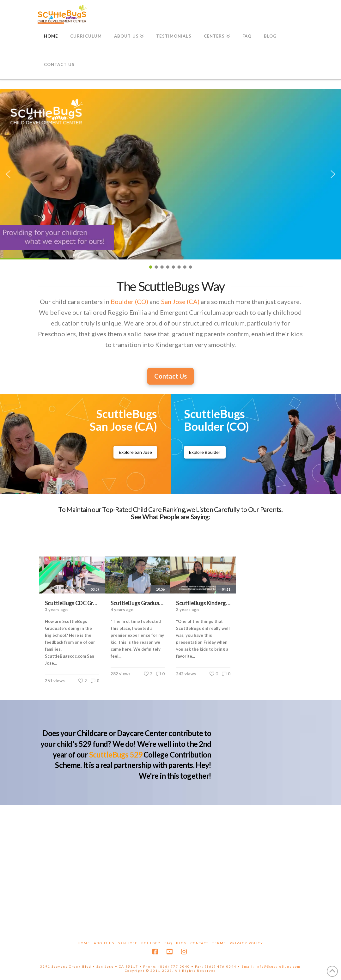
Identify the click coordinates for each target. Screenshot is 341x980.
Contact (200, 943)
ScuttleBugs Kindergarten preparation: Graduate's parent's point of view (203, 603)
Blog (181, 943)
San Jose (128, 943)
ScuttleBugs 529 (116, 755)
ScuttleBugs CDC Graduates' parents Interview (72, 603)
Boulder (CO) (129, 301)
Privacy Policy (247, 943)
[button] (8, 174)
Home (84, 943)
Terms (219, 943)
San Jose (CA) (180, 301)
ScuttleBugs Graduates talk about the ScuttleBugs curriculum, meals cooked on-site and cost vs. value (138, 603)
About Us (104, 943)
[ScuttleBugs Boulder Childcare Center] (205, 452)
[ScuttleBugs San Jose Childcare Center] (135, 452)
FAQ (168, 943)
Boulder (151, 943)
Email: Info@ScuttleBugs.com (271, 966)
